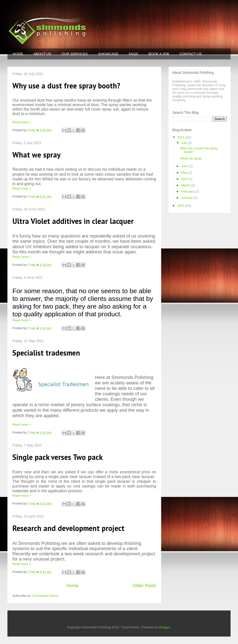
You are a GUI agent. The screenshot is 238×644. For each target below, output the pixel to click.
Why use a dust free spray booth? (66, 86)
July (185, 143)
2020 (181, 206)
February (188, 191)
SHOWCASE (108, 54)
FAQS (134, 54)
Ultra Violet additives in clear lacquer (73, 221)
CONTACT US (191, 54)
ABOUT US (42, 54)
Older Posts (144, 586)
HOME (18, 54)
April (185, 179)
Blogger (165, 627)
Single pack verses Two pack (58, 457)
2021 (181, 137)
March (186, 185)
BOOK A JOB (159, 54)
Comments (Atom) (45, 596)
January (187, 198)
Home (73, 586)
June (185, 166)
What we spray (36, 155)
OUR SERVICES (75, 54)
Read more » (22, 122)
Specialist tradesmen (46, 353)
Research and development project (68, 528)
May (185, 173)
